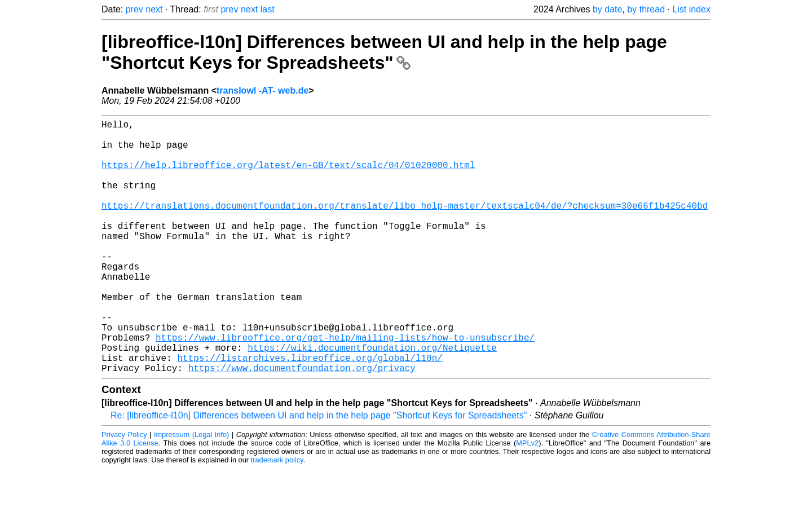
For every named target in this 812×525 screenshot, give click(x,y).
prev (134, 9)
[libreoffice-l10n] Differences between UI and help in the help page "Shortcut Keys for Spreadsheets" (384, 52)
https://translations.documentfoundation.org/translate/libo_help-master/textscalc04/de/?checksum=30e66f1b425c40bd (405, 226)
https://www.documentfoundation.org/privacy (302, 424)
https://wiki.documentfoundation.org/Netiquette (372, 399)
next (154, 9)
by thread (646, 9)
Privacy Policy (124, 491)
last (268, 9)
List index (691, 9)
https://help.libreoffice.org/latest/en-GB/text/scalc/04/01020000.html (288, 176)
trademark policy (277, 516)
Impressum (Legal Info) (191, 491)
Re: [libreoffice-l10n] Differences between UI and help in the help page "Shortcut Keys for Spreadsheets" (319, 472)
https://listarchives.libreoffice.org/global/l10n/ (310, 412)
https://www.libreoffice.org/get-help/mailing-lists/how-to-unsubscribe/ (345, 387)
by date (607, 9)
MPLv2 (527, 499)
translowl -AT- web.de (262, 91)
